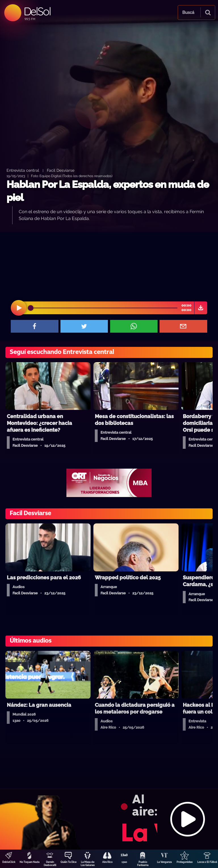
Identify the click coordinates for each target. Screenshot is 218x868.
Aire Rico (107, 862)
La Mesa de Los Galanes (88, 864)
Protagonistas (185, 862)
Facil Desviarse (61, 170)
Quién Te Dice (68, 862)
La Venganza (164, 862)
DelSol (37, 11)
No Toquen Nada (30, 862)
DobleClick (9, 862)
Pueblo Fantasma (143, 864)
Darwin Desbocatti (50, 864)
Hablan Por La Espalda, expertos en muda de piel (108, 191)
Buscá (188, 12)
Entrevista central (23, 170)
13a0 (124, 862)
